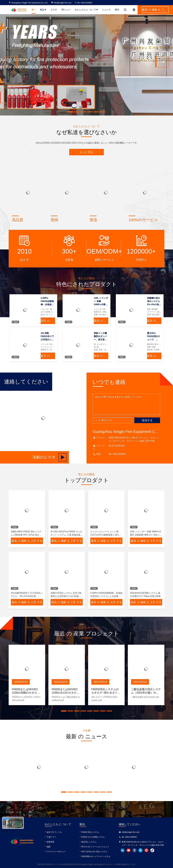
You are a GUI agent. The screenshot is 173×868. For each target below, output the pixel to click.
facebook (134, 850)
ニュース (107, 10)
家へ (34, 10)
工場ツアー (51, 837)
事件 (117, 10)
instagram (146, 850)
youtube (129, 850)
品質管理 (50, 842)
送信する (147, 420)
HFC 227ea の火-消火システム (94, 852)
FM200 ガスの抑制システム (93, 837)
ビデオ (54, 10)
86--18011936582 (84, 3)
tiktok (152, 850)
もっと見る (86, 152)
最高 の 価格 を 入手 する (48, 321)
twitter (140, 850)
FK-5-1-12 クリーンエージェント (95, 847)
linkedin (123, 850)
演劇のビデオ (49, 457)
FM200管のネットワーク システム (96, 856)
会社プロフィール (54, 832)
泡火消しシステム (89, 842)
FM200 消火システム (90, 832)
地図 (49, 847)
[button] (70, 112)
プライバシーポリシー (56, 852)
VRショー (66, 10)
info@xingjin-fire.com (61, 3)
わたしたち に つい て (86, 10)
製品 (43, 10)
